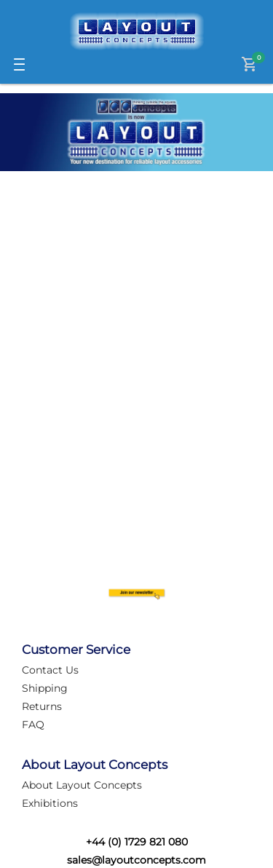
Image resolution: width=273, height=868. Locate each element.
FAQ (33, 725)
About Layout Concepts (82, 785)
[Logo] (137, 31)
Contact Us (50, 670)
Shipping (45, 688)
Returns (42, 706)
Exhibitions (50, 803)
